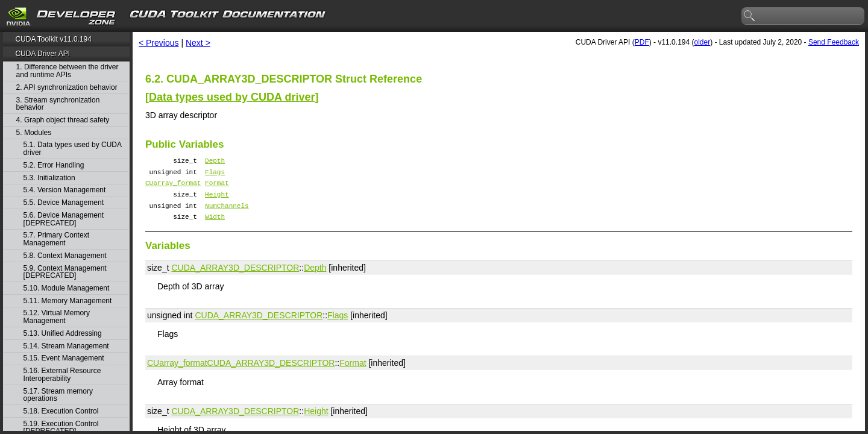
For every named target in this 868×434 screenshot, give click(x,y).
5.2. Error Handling (54, 165)
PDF (642, 42)
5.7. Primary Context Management (56, 239)
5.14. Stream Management (66, 346)
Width (215, 227)
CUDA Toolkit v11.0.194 (53, 39)
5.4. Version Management (65, 190)
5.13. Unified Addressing (63, 334)
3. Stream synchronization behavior (58, 104)
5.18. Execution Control (61, 411)
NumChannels (227, 214)
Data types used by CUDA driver (232, 97)
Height (217, 201)
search (750, 16)
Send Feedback (834, 42)
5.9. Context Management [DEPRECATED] (65, 272)
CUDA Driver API (42, 54)
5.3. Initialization (49, 178)
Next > (198, 43)
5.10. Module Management (67, 288)
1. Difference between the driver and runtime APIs (68, 71)
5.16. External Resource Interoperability (62, 375)
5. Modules (34, 133)
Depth (215, 162)
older (702, 42)
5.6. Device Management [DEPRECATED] (64, 219)
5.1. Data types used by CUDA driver (73, 149)
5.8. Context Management (65, 256)
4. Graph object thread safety (63, 120)
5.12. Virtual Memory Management (57, 317)
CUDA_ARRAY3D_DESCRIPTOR (235, 278)
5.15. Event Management (64, 358)
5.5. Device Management (64, 203)
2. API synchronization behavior (67, 88)
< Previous (159, 43)
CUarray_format (173, 188)
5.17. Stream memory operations (58, 395)
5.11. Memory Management (68, 301)
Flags (215, 175)
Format (217, 188)
